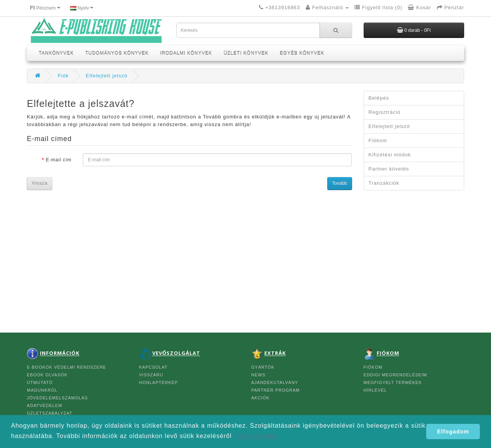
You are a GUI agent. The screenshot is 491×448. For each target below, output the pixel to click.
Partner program (275, 390)
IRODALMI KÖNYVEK (186, 53)
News (258, 375)
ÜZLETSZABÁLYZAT (50, 413)
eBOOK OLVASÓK (47, 375)
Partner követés (389, 169)
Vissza (40, 183)
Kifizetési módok (390, 155)
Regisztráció (385, 112)
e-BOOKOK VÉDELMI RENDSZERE (67, 367)
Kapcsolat (153, 367)
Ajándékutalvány (275, 382)
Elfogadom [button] (453, 432)
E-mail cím (59, 160)
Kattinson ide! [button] (256, 436)
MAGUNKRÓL (42, 390)
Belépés (379, 98)
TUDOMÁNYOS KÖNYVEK (117, 53)
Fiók (63, 76)
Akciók (260, 398)
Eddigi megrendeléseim (395, 375)
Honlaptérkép (159, 382)
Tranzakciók (384, 183)
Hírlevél (375, 390)
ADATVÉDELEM (44, 405)
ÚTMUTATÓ (40, 382)
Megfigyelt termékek (393, 382)
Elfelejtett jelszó (107, 76)
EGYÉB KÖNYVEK (302, 53)
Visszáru (151, 375)
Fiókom (378, 140)
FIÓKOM (373, 367)
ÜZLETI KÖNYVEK (246, 53)
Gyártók (263, 367)
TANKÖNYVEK (56, 53)
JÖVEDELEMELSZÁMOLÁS (57, 398)
